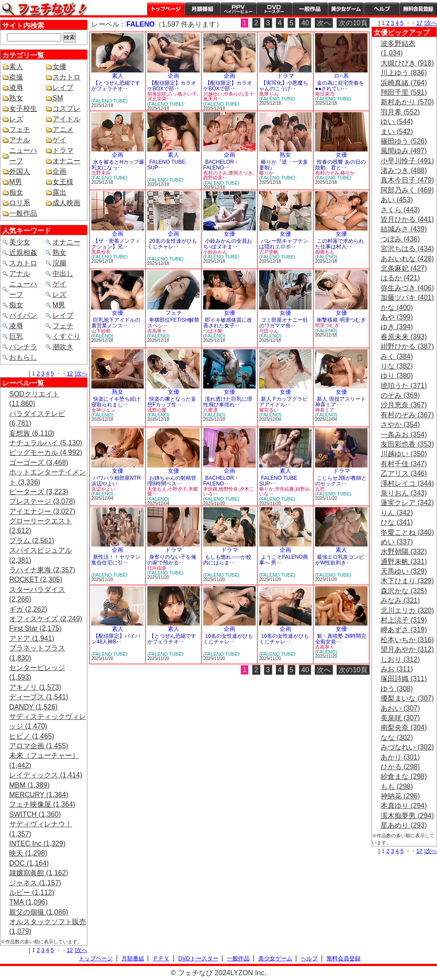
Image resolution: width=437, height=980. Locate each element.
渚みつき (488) (404, 170)
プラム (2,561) (32, 541)
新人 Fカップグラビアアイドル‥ (283, 402)
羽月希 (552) (400, 112)
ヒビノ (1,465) (32, 736)
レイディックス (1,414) (46, 775)
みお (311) (397, 669)
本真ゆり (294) (404, 806)
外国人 (20, 171)
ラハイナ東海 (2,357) (42, 570)
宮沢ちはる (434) (407, 249)
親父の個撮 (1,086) (39, 912)
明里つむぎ (327, 325)
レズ (16, 119)
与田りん (269, 331)
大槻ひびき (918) (407, 63)
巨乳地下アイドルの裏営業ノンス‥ (116, 323)
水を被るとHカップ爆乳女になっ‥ (118, 165)
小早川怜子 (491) (407, 161)
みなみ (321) (400, 600)
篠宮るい (269, 410)
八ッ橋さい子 (182, 94)
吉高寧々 (157, 331)
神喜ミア (325, 410)
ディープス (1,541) (39, 697)
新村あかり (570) (407, 102)
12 (70, 373)
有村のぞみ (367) (407, 415)
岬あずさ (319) (404, 630)
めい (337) (397, 542)
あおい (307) (400, 708)
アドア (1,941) (32, 638)
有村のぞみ (215, 173)
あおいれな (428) (407, 259)
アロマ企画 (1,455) (39, 746)
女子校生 (23, 108)
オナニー (66, 161)
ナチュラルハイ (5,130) (46, 443)
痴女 (16, 192)
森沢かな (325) (404, 591)
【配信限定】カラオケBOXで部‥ (172, 86)
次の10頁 (353, 23)
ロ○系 (341, 76)
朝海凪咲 (157, 94)
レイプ (63, 88)
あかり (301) (400, 757)
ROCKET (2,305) (36, 579)
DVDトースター (274, 9)
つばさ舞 (213, 331)
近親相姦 (23, 253)
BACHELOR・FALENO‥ (221, 165)
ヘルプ (382, 9)
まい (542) (397, 132)
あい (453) (397, 200)
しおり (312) (400, 659)
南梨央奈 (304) (404, 727)
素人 (16, 67)
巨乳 (16, 336)
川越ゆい (213, 94)
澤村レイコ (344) (407, 483)
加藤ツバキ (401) (407, 297)
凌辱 (16, 88)
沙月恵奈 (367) (404, 405)
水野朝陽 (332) (404, 552)
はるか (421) (400, 278)
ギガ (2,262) (28, 609)
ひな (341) (397, 522)
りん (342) (397, 513)
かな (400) (397, 308)
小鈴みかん (215, 252)
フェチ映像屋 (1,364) (42, 804)
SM (58, 98)
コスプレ (66, 108)
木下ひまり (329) (407, 581)
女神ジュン (103, 410)
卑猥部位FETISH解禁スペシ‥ (173, 323)
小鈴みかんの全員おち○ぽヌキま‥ (228, 244)
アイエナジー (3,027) (42, 511)
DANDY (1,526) (33, 707)
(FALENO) (326, 257)
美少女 (20, 242)
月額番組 (202, 9)
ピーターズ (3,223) (39, 492)
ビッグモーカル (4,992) (46, 452)
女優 (59, 67)
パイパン (23, 315)
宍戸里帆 (269, 252)
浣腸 (59, 263)
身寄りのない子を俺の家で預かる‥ (172, 560)
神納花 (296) (400, 796)
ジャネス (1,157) (35, 883)
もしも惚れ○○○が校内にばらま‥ (227, 560)
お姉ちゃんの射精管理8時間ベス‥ (172, 481)
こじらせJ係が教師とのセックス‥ (341, 481)
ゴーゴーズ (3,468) (39, 462)
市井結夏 (284, 489)
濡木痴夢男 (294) (407, 816)
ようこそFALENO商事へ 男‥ (284, 560)
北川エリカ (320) (407, 610)
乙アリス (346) (404, 473)
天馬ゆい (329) (404, 571)
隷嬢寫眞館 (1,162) (39, 873)
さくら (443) (400, 210)
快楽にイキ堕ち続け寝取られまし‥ (116, 402)
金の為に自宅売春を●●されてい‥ (340, 86)
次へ (82, 373)
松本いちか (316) (407, 640)
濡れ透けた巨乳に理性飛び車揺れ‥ (228, 402)
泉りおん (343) (404, 493)
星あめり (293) (404, 825)
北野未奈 (101, 173)
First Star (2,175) (35, 628)
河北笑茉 (157, 99)
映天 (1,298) (28, 853)
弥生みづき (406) (407, 288)
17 (420, 23)
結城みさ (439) (404, 229)
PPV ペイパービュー (238, 9)
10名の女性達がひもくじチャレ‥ (228, 639)
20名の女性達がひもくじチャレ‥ (172, 244)
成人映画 (66, 203)
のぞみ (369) (400, 395)
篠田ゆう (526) (404, 141)
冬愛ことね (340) (407, 532)
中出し (63, 273)
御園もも (325, 252)
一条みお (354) (404, 435)
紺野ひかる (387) (407, 346)
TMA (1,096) (28, 902)
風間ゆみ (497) (404, 151)
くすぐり (66, 336)
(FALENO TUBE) (109, 101)
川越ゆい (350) (404, 454)
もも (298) (397, 786)
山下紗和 (101, 331)
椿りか (266, 173)
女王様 (63, 182)
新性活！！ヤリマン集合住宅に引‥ (116, 560)
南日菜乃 (325, 94)
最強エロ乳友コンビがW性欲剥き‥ (340, 560)
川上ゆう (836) (404, 73)
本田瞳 (210, 489)
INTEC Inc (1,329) (37, 844)
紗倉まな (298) (404, 776)
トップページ (166, 9)
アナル (20, 140)
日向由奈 (157, 568)
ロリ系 (20, 203)
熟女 (16, 98)
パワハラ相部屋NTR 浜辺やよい (116, 481)
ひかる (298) (400, 767)
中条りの (233, 94)
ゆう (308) (397, 689)
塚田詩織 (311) (404, 679)
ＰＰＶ (161, 958)
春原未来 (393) (404, 337)
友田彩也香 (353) (407, 444)
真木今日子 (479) (407, 180)
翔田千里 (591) (404, 92)
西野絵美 (213, 178)
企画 (59, 171)
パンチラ (23, 347)
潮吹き (63, 347)
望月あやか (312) (407, 649)
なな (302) (397, 738)
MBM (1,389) (29, 785)
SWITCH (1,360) (35, 814)
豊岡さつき (241, 173)
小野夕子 (177, 489)
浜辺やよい (103, 489)
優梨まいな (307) (407, 698)
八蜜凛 (210, 410)
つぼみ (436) (400, 239)
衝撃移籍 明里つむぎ (341, 320)
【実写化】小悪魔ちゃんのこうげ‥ (284, 86)
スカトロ (66, 77)
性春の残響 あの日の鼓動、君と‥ (340, 165)
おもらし (23, 357)
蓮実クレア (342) (407, 503)
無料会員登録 (343, 958)
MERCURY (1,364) (39, 795)
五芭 (320, 489)
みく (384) (397, 356)
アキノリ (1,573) (35, 687)
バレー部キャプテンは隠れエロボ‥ (284, 244)
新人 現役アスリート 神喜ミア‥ (340, 402)
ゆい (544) (397, 122)
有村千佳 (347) (404, 464)
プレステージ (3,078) (42, 501)
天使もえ (157, 489)
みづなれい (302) (407, 747)
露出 (59, 192)
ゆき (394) (397, 327)
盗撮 (16, 77)
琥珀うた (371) (404, 386)
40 (305, 23)
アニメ (63, 129)
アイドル (66, 119)
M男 (16, 182)
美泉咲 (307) (400, 718)
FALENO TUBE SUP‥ (166, 165)
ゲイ (59, 140)
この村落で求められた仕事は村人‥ (340, 244)
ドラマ (63, 150)
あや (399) (397, 317)
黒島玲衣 (101, 252)
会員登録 (418, 9)
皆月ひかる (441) (407, 219)
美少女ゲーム (346, 9)
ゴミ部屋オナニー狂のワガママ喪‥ (284, 323)
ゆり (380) (397, 376)
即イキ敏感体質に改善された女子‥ (228, 323)
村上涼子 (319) (404, 620)
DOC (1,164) (29, 863)
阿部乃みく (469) (407, 190)
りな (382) (397, 366)
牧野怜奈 (229, 489)
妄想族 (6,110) (32, 433)
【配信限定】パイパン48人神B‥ (116, 639)
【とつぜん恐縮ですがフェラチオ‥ (116, 86)
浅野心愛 (157, 410)
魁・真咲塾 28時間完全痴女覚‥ (341, 639)
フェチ (20, 129)
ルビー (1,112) (32, 892)
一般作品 (310, 9)
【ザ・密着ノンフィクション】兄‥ (116, 244)
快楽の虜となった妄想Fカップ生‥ (172, 402)
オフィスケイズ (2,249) (46, 619)
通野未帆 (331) (404, 562)
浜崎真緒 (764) (404, 83)
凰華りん (269, 94)
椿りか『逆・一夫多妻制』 (284, 165)
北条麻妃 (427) (404, 268)
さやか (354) (400, 425)
